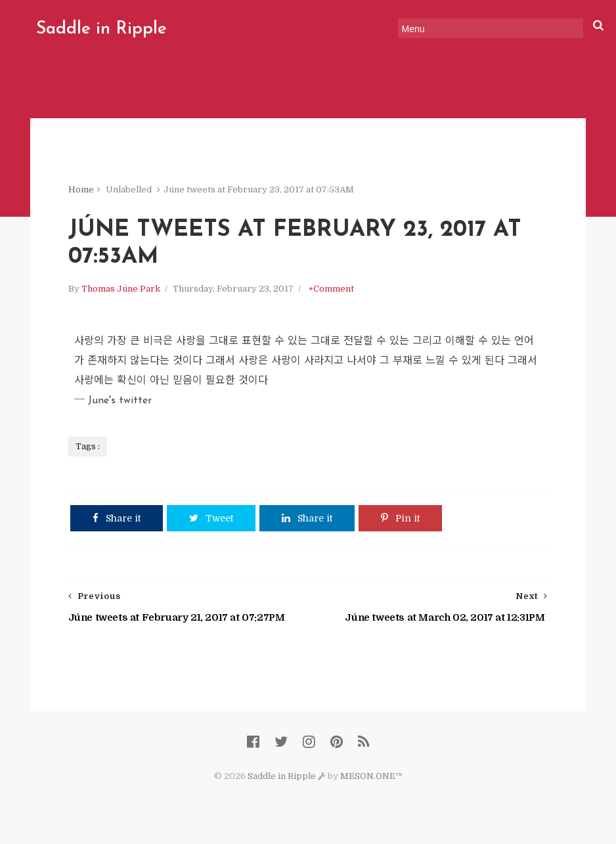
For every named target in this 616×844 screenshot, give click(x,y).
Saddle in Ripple (100, 29)
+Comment (331, 290)
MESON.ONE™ (371, 779)
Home (81, 190)
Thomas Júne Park (121, 290)
